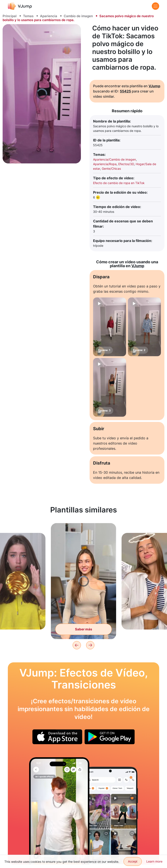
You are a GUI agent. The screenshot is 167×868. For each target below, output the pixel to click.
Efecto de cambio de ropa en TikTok (119, 183)
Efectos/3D (126, 164)
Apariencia (49, 16)
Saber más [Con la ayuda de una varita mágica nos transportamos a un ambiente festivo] (83, 629)
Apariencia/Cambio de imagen (114, 159)
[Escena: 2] (144, 327)
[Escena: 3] (110, 387)
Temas (28, 16)
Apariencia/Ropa (105, 164)
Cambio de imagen (78, 16)
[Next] (90, 645)
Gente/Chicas (111, 169)
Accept (133, 861)
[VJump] (20, 6)
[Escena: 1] (110, 327)
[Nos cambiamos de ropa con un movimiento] (59, 811)
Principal (10, 16)
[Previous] (77, 645)
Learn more (154, 861)
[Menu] (155, 6)
